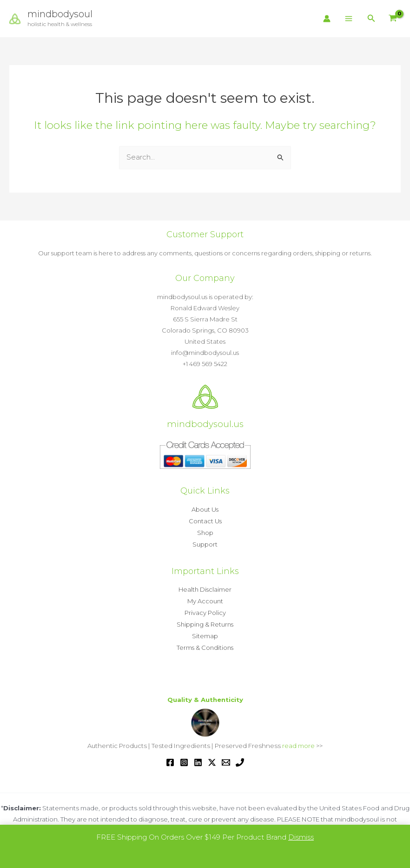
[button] (371, 19)
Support (205, 543)
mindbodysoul (60, 14)
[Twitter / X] (212, 758)
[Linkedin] (198, 758)
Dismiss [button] (301, 837)
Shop (205, 532)
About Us (205, 509)
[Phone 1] (240, 758)
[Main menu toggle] (349, 19)
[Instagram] (184, 758)
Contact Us (205, 521)
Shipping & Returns (205, 621)
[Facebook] (170, 758)
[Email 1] (226, 758)
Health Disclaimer (205, 588)
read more (298, 741)
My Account (205, 599)
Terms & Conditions (205, 644)
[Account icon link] (327, 19)
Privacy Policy (205, 610)
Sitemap (205, 633)
